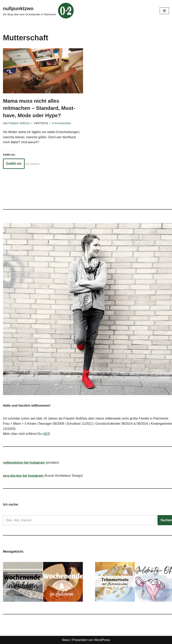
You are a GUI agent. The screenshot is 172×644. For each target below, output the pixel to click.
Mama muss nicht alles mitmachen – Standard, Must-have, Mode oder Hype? (39, 108)
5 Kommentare (61, 123)
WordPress (102, 640)
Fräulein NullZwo (19, 123)
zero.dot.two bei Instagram (23, 476)
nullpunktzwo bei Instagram (24, 463)
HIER (46, 434)
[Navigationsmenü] (164, 11)
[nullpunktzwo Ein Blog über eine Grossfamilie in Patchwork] (38, 11)
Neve (66, 640)
